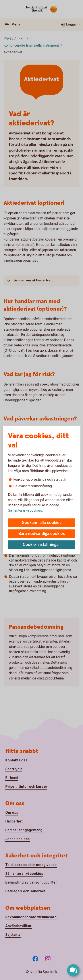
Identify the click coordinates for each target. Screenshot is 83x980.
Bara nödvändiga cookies (42, 534)
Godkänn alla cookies (42, 523)
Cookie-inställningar (41, 545)
